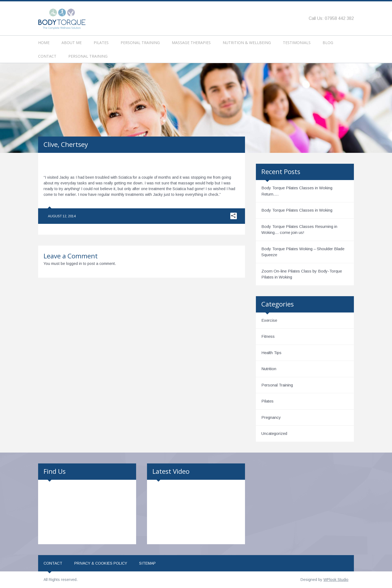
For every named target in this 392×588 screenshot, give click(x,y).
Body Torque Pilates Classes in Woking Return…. (297, 191)
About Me (72, 43)
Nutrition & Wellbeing (247, 43)
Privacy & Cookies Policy (101, 563)
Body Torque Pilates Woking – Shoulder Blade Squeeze (303, 252)
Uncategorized (274, 433)
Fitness (268, 336)
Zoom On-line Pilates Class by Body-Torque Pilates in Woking (302, 274)
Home (44, 43)
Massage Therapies (191, 43)
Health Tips (271, 353)
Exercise (269, 320)
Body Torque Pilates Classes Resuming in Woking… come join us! (299, 230)
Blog (328, 43)
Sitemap (147, 563)
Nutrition (269, 369)
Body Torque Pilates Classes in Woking (297, 210)
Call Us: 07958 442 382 (331, 18)
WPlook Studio (336, 580)
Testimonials (297, 43)
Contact (47, 56)
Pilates (101, 43)
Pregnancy (271, 417)
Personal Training (140, 43)
